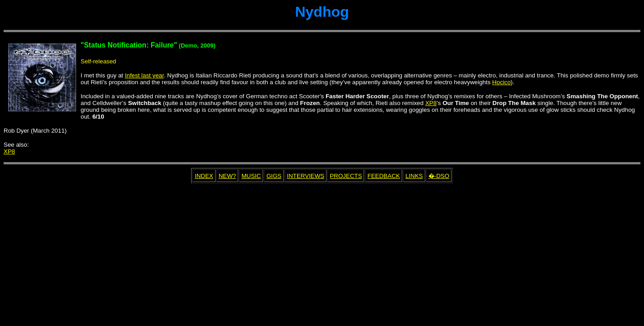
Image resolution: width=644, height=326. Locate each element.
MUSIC (251, 176)
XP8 (431, 103)
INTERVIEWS (306, 176)
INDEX (204, 176)
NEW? (228, 176)
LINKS (414, 176)
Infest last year (144, 75)
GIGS (274, 176)
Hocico (502, 82)
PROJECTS (346, 176)
